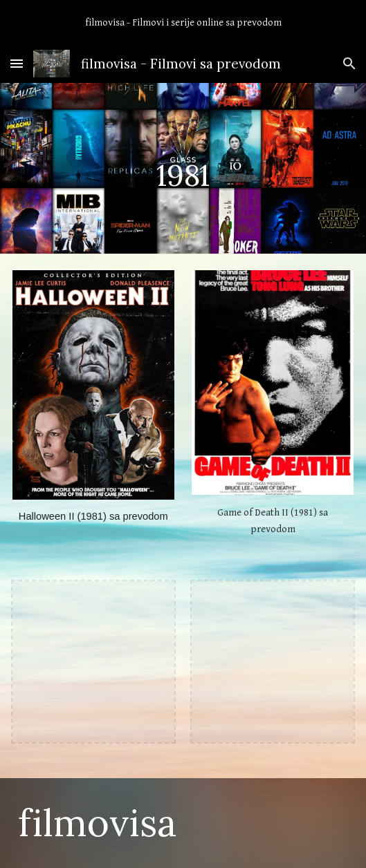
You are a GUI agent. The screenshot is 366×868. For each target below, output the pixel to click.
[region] (183, 22)
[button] (17, 63)
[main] (183, 168)
